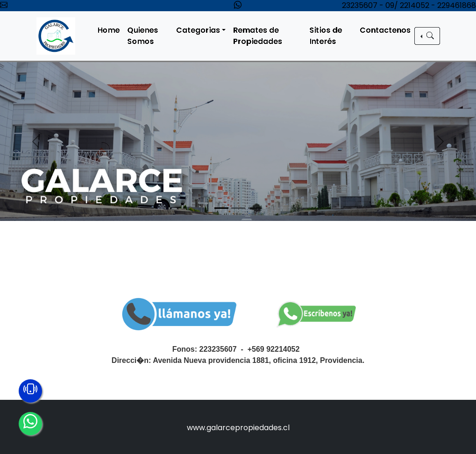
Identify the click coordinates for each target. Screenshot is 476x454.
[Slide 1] (221, 208)
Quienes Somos (146, 36)
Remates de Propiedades (260, 36)
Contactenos (387, 30)
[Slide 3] (255, 208)
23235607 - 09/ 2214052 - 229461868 (409, 5)
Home (112, 30)
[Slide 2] (238, 208)
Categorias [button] (201, 30)
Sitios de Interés (328, 36)
